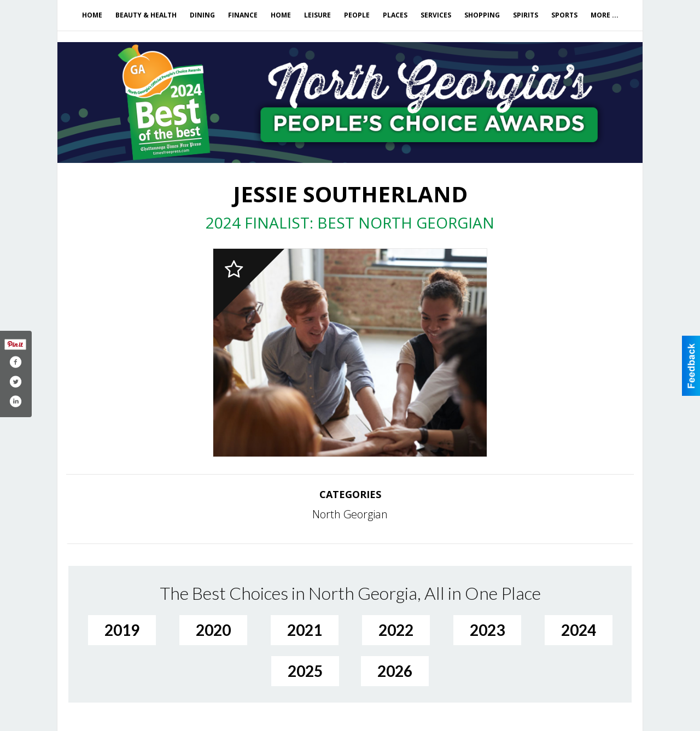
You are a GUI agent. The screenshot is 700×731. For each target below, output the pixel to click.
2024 (579, 630)
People (357, 15)
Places (395, 15)
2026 (395, 671)
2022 (396, 630)
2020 (213, 630)
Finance (243, 15)
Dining (202, 15)
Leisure (317, 15)
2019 (122, 630)
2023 (487, 630)
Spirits (526, 15)
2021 (305, 630)
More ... (605, 15)
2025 (305, 671)
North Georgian (350, 514)
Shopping (482, 15)
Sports (564, 15)
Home (92, 15)
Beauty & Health (146, 15)
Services (436, 15)
